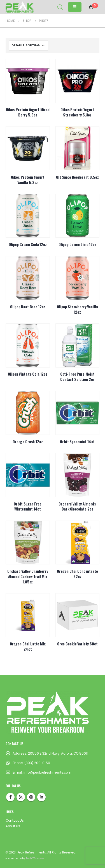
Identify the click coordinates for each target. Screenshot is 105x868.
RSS (21, 797)
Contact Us (15, 821)
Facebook (10, 797)
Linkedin (41, 797)
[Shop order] (29, 46)
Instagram (31, 797)
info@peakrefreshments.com (47, 772)
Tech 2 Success (35, 858)
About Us (13, 826)
